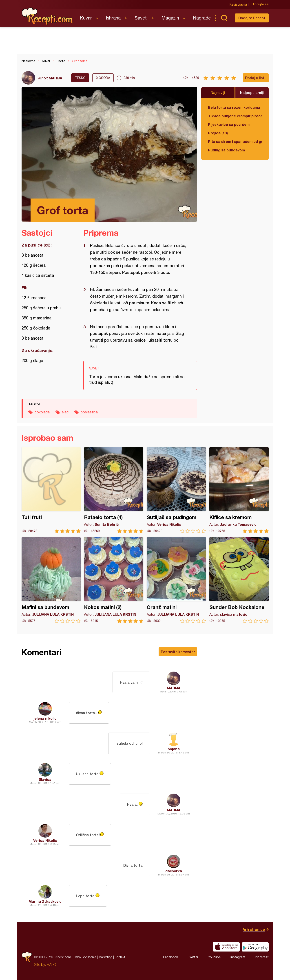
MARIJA (55, 78)
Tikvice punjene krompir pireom (235, 116)
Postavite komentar (178, 652)
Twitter (193, 957)
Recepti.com (47, 16)
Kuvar (86, 18)
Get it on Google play (255, 947)
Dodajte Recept (252, 18)
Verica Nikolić (45, 840)
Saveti (141, 18)
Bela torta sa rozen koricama (234, 107)
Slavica (45, 779)
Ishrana (113, 18)
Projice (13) (218, 133)
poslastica (89, 412)
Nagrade (202, 18)
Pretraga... (224, 18)
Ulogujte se (260, 4)
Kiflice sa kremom (239, 490)
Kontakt (120, 957)
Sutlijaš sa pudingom (176, 490)
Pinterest (262, 957)
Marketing (105, 957)
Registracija (238, 4)
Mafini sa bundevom (51, 580)
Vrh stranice (254, 929)
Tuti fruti (51, 490)
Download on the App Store (226, 947)
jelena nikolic (45, 718)
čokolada (42, 412)
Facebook (170, 957)
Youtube (214, 957)
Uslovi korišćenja (85, 957)
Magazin (170, 18)
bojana (174, 749)
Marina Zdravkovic (45, 901)
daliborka (174, 871)
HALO (51, 965)
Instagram (238, 957)
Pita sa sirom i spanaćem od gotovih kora (235, 141)
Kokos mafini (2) (114, 580)
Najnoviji (218, 93)
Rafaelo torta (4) (114, 490)
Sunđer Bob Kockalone (239, 580)
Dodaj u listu (256, 78)
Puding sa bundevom (226, 150)
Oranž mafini (176, 580)
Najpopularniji (252, 93)
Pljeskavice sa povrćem (229, 124)
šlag (65, 412)
